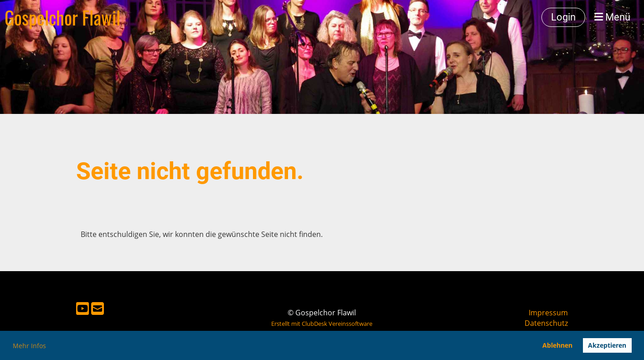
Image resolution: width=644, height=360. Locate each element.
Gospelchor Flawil (62, 17)
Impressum (548, 313)
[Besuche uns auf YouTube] (82, 308)
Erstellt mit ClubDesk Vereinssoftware (322, 324)
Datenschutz (546, 323)
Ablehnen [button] (557, 345)
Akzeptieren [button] (607, 345)
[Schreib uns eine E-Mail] (98, 308)
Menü (612, 17)
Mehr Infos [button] (29, 346)
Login (563, 17)
